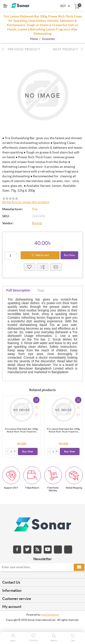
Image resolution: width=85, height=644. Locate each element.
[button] (15, 452)
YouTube (48, 549)
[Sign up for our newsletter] (42, 567)
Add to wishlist (36, 415)
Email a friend (56, 267)
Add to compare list (36, 407)
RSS (38, 549)
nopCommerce (50, 615)
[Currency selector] (65, 6)
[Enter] (11, 452)
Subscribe (79, 567)
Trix (35, 209)
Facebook (17, 549)
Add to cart (42, 255)
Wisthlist (29, 267)
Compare (43, 267)
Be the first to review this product (26, 202)
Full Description (18, 290)
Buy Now (69, 255)
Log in (13, 640)
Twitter (27, 549)
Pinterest (68, 549)
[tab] (18, 290)
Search (54, 640)
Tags (41, 290)
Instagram (58, 549)
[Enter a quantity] (12, 255)
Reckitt (37, 223)
